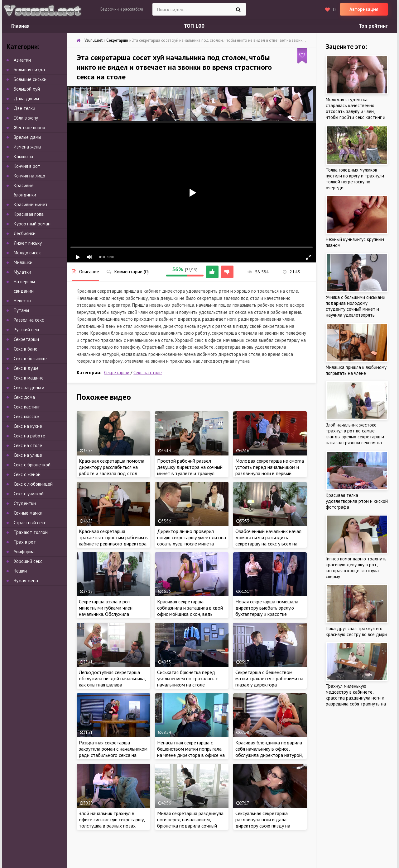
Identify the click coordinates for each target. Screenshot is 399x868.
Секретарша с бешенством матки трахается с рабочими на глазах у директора (269, 678)
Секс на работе (29, 436)
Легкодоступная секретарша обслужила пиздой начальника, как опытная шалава (112, 678)
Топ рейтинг (373, 26)
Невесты (22, 301)
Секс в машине (29, 378)
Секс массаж (26, 416)
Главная (20, 26)
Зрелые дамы (27, 137)
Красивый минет (31, 204)
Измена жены (27, 147)
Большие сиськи (30, 79)
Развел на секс (29, 320)
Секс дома (24, 397)
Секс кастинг (27, 407)
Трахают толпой (31, 532)
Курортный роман (32, 224)
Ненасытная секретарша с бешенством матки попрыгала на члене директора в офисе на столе (191, 752)
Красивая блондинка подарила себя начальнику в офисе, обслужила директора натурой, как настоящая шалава (269, 752)
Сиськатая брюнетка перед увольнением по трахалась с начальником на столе (187, 678)
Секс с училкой (29, 494)
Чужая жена (26, 580)
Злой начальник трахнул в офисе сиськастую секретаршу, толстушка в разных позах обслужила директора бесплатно (112, 826)
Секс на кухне (28, 426)
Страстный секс (30, 523)
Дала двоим (26, 99)
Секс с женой (27, 474)
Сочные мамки (28, 513)
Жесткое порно (29, 127)
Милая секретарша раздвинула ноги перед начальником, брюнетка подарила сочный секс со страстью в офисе (190, 823)
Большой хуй (27, 89)
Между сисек (27, 253)
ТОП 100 (194, 26)
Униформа (24, 552)
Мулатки (22, 272)
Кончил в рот (27, 166)
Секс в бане (26, 349)
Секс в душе (26, 368)
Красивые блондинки (25, 190)
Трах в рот (25, 542)
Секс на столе (148, 373)
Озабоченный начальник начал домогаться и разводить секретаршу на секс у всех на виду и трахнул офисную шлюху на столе (269, 544)
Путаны (21, 310)
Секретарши (117, 373)
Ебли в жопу (26, 118)
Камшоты (23, 156)
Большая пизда (29, 70)
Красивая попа (29, 214)
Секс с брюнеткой (32, 465)
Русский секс (27, 330)
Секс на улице (28, 455)
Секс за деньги (29, 387)
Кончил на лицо (29, 176)
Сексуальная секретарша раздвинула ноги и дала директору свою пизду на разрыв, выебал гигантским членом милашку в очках (264, 826)
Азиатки (22, 60)
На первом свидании (24, 286)
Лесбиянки (25, 233)
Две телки (24, 108)
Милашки (23, 262)
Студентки (25, 503)
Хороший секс (28, 561)
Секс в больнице (30, 359)
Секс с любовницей (33, 484)
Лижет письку (28, 243)
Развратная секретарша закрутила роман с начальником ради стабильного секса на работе (113, 752)
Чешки (20, 571)
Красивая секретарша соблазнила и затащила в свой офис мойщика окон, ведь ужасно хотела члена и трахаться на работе (190, 614)
